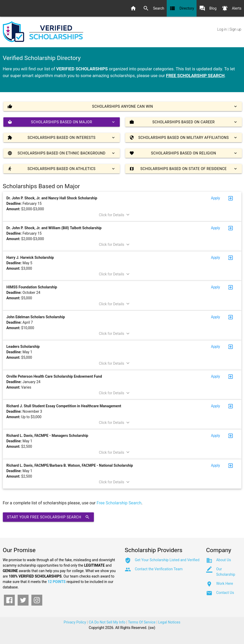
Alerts (232, 8)
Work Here (225, 584)
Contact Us (225, 593)
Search (154, 8)
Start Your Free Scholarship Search (48, 517)
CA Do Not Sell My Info (107, 622)
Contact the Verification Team (159, 569)
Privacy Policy (75, 622)
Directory (182, 8)
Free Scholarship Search (119, 503)
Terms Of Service (142, 622)
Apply (216, 198)
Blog (208, 8)
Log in (222, 29)
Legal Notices (169, 622)
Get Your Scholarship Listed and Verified (167, 560)
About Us (224, 560)
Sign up (235, 29)
